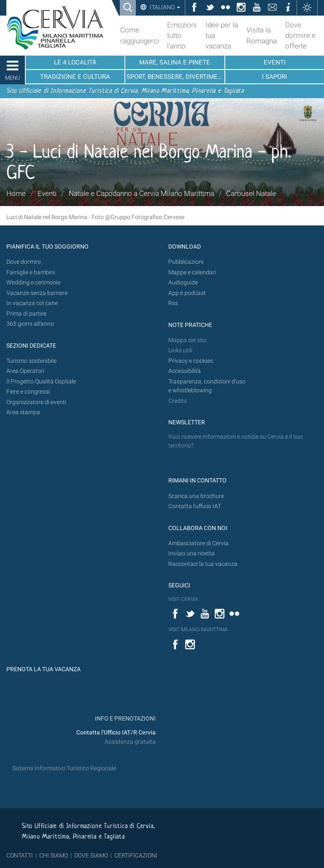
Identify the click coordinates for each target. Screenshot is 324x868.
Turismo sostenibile (31, 361)
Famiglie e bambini (31, 272)
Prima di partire (26, 314)
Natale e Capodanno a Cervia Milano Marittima (142, 193)
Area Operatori (25, 371)
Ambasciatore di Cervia (198, 543)
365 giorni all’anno (30, 324)
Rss (173, 303)
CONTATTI (20, 855)
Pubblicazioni (186, 262)
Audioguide (183, 283)
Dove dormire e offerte (300, 35)
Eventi (47, 193)
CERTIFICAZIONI (136, 855)
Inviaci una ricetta (192, 553)
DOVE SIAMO (90, 855)
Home (16, 193)
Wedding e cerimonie (33, 283)
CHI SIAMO (54, 855)
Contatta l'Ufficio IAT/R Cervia (116, 733)
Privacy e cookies (191, 361)
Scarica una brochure (196, 496)
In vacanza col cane (32, 303)
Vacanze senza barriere (37, 293)
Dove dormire (24, 262)
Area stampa (23, 412)
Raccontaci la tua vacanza (203, 564)
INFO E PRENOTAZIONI (125, 719)
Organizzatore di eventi (36, 402)
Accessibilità (185, 371)
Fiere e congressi (28, 392)
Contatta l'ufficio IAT (195, 506)
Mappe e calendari (192, 272)
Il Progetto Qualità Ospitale (41, 382)
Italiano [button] (164, 7)
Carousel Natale (251, 193)
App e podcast (187, 293)
